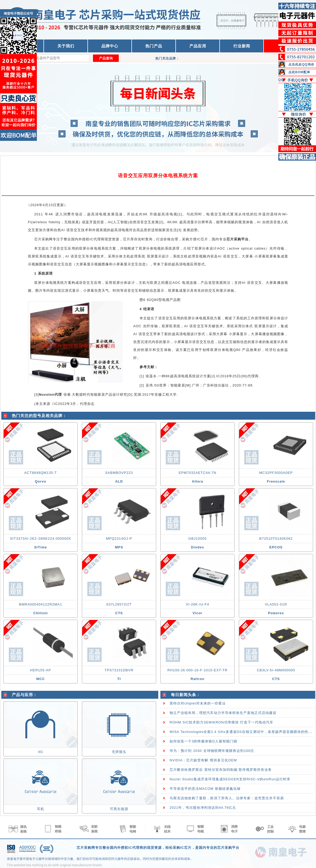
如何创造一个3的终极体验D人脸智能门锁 (203, 741)
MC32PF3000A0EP (276, 473)
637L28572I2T (119, 604)
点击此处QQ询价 (301, 65)
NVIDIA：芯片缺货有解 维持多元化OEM (203, 760)
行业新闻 (242, 46)
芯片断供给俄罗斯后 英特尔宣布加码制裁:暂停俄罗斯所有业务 (221, 770)
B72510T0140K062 (276, 539)
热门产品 (154, 46)
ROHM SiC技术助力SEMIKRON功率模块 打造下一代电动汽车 (221, 722)
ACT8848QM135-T (41, 473)
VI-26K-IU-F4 (198, 604)
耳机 (41, 809)
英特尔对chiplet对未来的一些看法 (198, 703)
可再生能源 (119, 809)
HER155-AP (41, 670)
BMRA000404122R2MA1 (41, 604)
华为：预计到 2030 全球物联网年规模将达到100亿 (212, 751)
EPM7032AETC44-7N (197, 473)
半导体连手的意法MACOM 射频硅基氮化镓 (205, 789)
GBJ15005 (197, 539)
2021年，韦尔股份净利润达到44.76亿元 (203, 808)
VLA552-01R (276, 604)
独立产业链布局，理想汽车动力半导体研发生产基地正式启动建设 (223, 713)
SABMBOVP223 (119, 473)
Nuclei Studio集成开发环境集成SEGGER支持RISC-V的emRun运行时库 (230, 779)
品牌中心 (110, 46)
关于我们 (66, 46)
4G (40, 752)
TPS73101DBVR (119, 670)
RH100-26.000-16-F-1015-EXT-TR (197, 670)
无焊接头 (119, 752)
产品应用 (198, 46)
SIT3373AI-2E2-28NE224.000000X (41, 539)
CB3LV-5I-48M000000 (276, 670)
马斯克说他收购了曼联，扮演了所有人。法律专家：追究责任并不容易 (227, 798)
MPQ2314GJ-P (119, 539)
